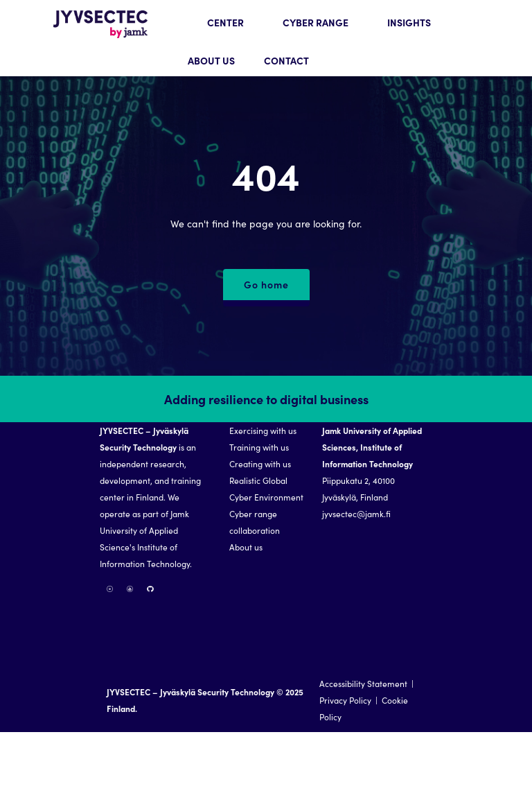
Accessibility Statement (363, 683)
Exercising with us (263, 430)
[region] (266, 554)
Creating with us (260, 463)
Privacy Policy (345, 700)
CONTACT (286, 60)
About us (246, 547)
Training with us (259, 447)
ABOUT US (211, 60)
